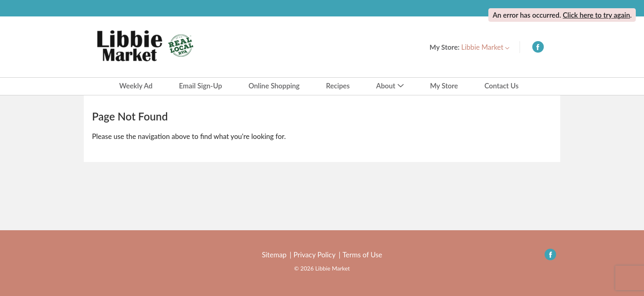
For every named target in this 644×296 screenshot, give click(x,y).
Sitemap (274, 255)
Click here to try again (596, 15)
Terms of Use (362, 255)
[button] (485, 47)
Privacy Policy (314, 255)
